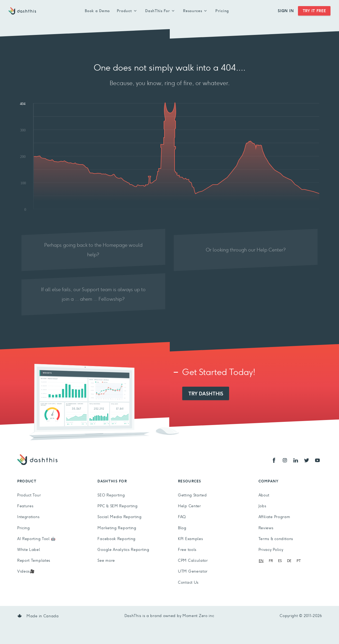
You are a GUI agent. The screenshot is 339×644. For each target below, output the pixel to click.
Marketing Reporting (117, 528)
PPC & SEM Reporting (117, 506)
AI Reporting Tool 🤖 (36, 539)
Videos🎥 (26, 571)
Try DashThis (206, 394)
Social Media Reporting (119, 517)
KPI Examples (190, 539)
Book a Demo (97, 11)
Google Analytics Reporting (123, 550)
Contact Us (188, 582)
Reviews (266, 528)
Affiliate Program (274, 517)
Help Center (189, 506)
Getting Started (192, 495)
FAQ (182, 517)
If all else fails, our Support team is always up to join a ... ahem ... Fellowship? (93, 294)
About (264, 495)
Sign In (286, 11)
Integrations (28, 517)
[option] (271, 561)
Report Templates (34, 560)
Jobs (262, 506)
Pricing (222, 11)
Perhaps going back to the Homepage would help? (93, 250)
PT (299, 561)
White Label (29, 550)
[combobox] (261, 561)
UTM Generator (193, 571)
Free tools (187, 550)
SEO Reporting (111, 495)
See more (106, 560)
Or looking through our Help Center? (246, 250)
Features (25, 506)
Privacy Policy (271, 550)
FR (271, 561)
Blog (182, 528)
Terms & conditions (276, 539)
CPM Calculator (193, 560)
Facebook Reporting (117, 539)
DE (289, 561)
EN (261, 561)
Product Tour (29, 495)
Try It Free (314, 11)
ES (280, 561)
